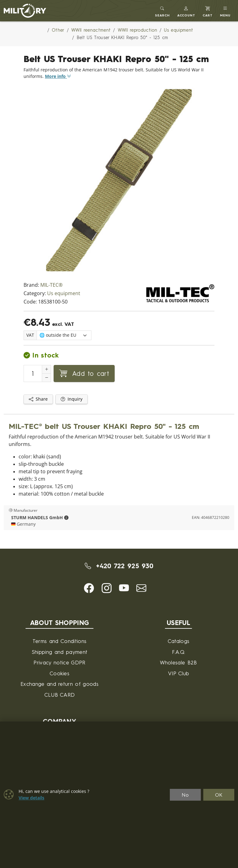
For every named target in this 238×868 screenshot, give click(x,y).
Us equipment (64, 293)
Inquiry (72, 399)
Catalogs (179, 641)
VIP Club (179, 673)
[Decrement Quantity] (46, 378)
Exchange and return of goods (59, 684)
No (185, 795)
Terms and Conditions (59, 641)
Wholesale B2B (178, 662)
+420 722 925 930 (119, 566)
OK (219, 795)
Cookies (59, 673)
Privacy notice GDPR (59, 662)
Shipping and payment (59, 652)
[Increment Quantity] (46, 369)
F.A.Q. (179, 652)
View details (31, 798)
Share (38, 399)
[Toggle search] (162, 11)
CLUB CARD (60, 695)
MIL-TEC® (51, 285)
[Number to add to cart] (33, 373)
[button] (186, 11)
